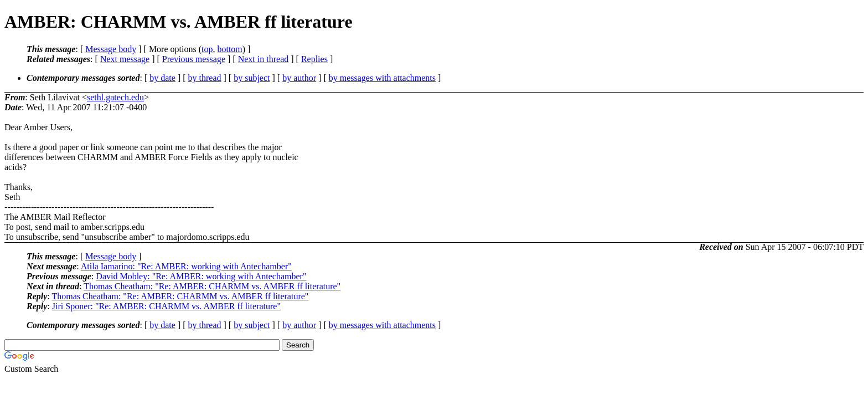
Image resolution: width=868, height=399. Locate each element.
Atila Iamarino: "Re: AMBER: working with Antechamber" (186, 266)
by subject (252, 78)
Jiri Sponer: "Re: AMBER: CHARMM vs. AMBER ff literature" (166, 306)
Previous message (194, 59)
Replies (314, 59)
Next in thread (263, 59)
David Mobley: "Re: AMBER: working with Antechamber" (201, 276)
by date (162, 78)
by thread (205, 78)
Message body (111, 49)
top (207, 49)
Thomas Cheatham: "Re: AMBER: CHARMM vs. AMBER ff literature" (212, 286)
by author (299, 78)
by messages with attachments (382, 78)
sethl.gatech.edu (115, 97)
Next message (125, 59)
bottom (229, 49)
